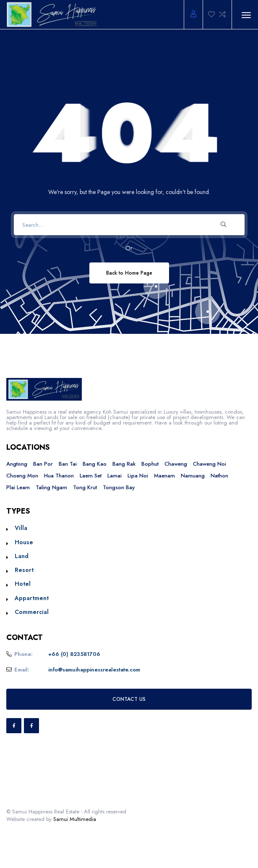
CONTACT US (129, 699)
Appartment (32, 598)
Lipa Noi (138, 476)
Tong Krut (85, 487)
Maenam (164, 476)
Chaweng (176, 464)
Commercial (32, 612)
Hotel (23, 584)
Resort (24, 570)
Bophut (150, 464)
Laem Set (91, 476)
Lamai (115, 476)
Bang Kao (95, 464)
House (24, 542)
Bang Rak (124, 464)
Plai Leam (18, 487)
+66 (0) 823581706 (74, 654)
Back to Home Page (129, 273)
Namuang (193, 476)
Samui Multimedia (75, 819)
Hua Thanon (59, 476)
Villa (21, 528)
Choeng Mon (22, 476)
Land (22, 556)
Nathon (219, 476)
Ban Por (43, 464)
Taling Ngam (51, 487)
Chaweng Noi (210, 464)
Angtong (17, 464)
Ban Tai (68, 464)
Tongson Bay (119, 487)
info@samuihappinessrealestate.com (94, 670)
